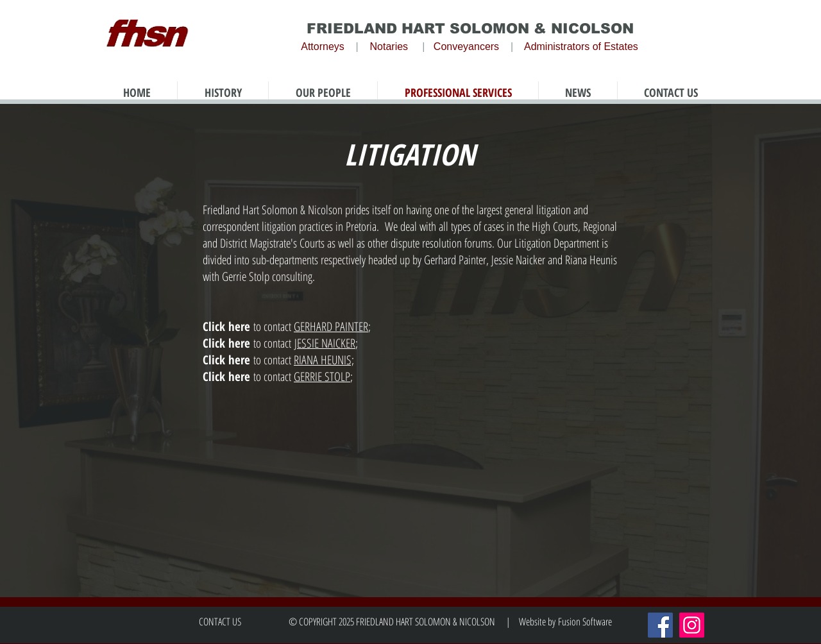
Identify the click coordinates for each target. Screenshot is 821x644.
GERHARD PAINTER (331, 326)
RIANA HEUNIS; (324, 360)
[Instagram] (692, 625)
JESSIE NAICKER (325, 343)
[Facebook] (660, 625)
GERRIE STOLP (322, 377)
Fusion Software (585, 622)
